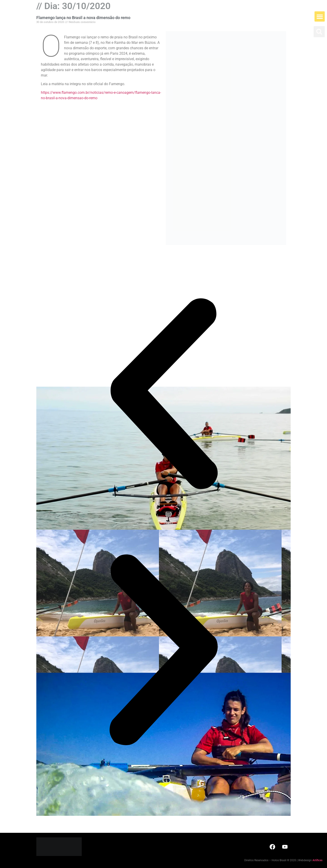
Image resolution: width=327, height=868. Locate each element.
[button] (320, 16)
